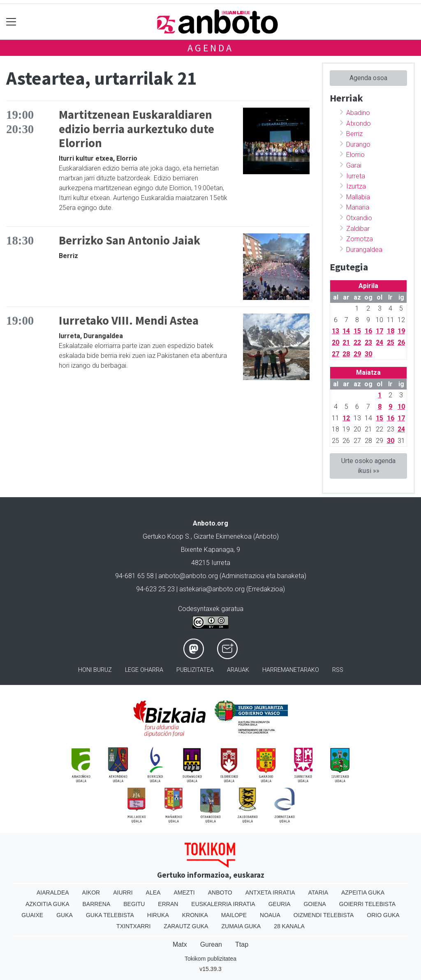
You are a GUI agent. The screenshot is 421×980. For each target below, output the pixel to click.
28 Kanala (289, 926)
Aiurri (123, 892)
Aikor (91, 892)
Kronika (195, 915)
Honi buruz (95, 670)
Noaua (270, 915)
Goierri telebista (367, 904)
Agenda (210, 48)
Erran (168, 904)
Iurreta (356, 176)
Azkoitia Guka (47, 904)
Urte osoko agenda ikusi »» (368, 466)
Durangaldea (364, 250)
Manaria (358, 207)
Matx (180, 944)
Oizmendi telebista (324, 915)
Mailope (234, 915)
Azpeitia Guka (363, 892)
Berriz (354, 134)
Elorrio (355, 155)
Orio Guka (383, 915)
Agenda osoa (368, 78)
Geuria (280, 904)
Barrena (97, 904)
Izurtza (356, 186)
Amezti (184, 892)
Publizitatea (195, 670)
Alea (153, 892)
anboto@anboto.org (188, 576)
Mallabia (358, 197)
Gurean (211, 944)
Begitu (134, 904)
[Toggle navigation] (11, 22)
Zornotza (360, 239)
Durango (358, 144)
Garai (354, 165)
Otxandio (359, 218)
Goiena (315, 904)
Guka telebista (110, 915)
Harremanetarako (291, 670)
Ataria (318, 892)
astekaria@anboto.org (212, 589)
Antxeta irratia (270, 892)
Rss (338, 670)
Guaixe (32, 915)
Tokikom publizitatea (210, 959)
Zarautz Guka (186, 926)
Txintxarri (133, 926)
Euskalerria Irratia (223, 904)
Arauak (238, 670)
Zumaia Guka (241, 926)
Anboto (220, 892)
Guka (65, 915)
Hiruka (158, 915)
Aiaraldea (53, 892)
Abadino (358, 113)
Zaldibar (358, 229)
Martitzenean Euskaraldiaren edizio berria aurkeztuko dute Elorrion (136, 129)
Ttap (242, 944)
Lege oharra (144, 670)
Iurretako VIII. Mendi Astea (129, 321)
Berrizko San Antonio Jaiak (130, 240)
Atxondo (359, 123)
